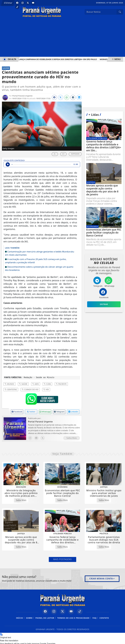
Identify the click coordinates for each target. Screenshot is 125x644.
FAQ (94, 618)
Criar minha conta (102, 579)
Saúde (23, 384)
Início (20, 618)
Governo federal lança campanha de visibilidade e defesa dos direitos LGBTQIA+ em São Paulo (50, 59)
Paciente (61, 384)
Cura (47, 384)
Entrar (8, 3)
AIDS (36, 384)
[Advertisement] (62, 37)
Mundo (9, 384)
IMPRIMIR (75, 154)
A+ (63, 154)
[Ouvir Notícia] (8, 164)
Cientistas (11, 389)
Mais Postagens (63, 559)
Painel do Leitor (45, 618)
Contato (104, 618)
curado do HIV (30, 389)
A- (55, 154)
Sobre (29, 618)
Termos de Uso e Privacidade (73, 618)
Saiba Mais (72, 438)
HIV (46, 389)
